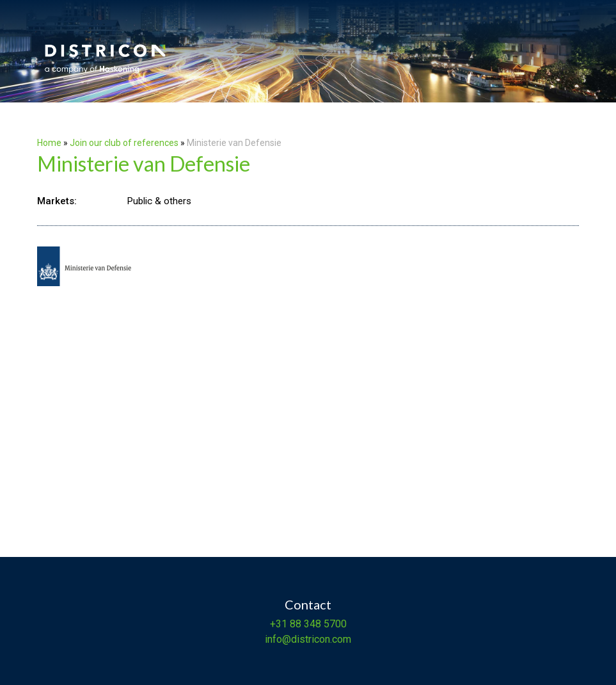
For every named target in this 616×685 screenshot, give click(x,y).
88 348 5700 (317, 624)
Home (49, 143)
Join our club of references (124, 143)
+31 (279, 624)
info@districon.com (308, 639)
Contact (308, 604)
